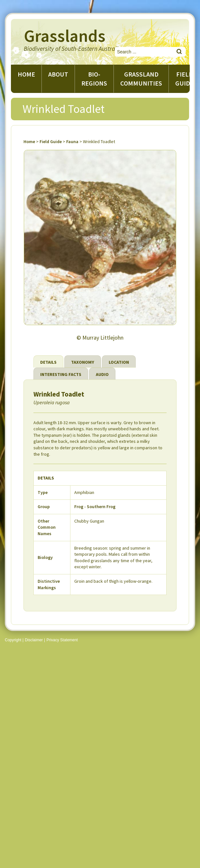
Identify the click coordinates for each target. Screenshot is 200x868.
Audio (102, 374)
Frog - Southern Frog (95, 507)
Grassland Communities (141, 79)
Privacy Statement (62, 640)
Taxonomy (83, 362)
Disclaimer (34, 640)
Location (119, 362)
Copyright (13, 640)
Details (48, 362)
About (58, 74)
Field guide (184, 79)
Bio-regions (94, 79)
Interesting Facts (61, 374)
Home (26, 74)
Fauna (72, 142)
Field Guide (51, 142)
